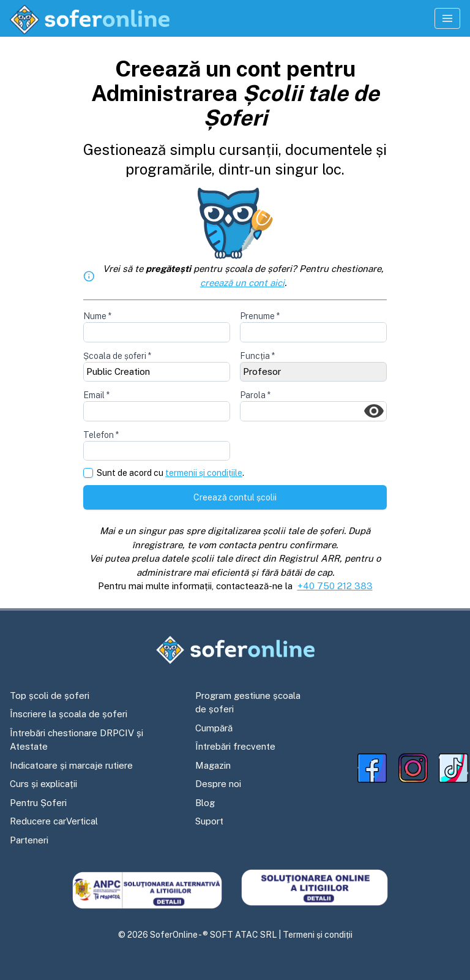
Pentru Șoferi (38, 803)
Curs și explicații (43, 784)
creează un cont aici (242, 283)
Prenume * (260, 316)
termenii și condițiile (204, 473)
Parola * (255, 395)
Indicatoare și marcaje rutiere (71, 765)
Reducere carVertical (54, 821)
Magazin (213, 765)
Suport (209, 821)
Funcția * (257, 356)
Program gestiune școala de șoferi (248, 703)
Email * (96, 395)
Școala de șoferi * (117, 356)
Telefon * (101, 435)
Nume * (97, 316)
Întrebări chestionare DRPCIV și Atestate (76, 740)
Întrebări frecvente (235, 746)
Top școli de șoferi (50, 695)
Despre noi (218, 784)
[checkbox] (88, 473)
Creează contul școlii (235, 497)
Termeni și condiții (318, 935)
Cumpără (214, 728)
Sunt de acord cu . (170, 473)
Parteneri (29, 840)
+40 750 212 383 (335, 586)
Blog (205, 803)
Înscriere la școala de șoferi (69, 714)
